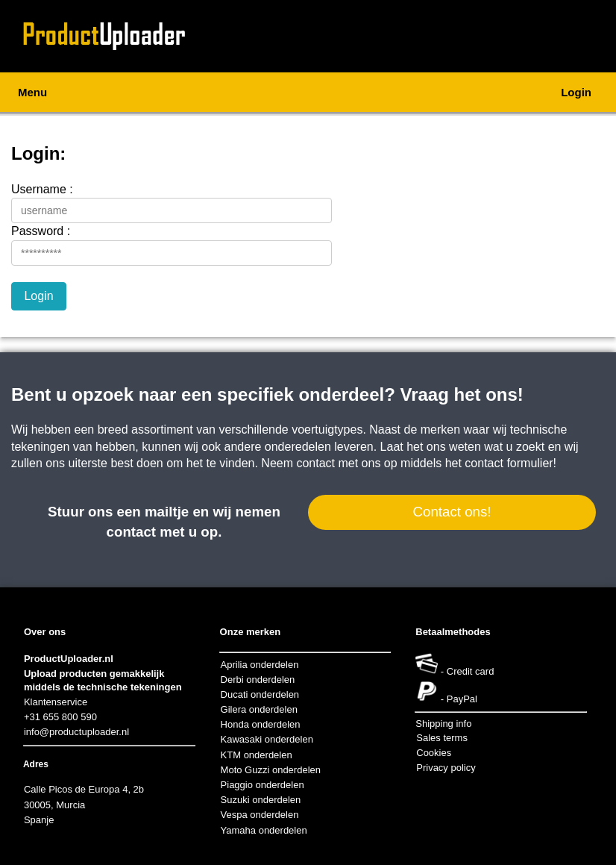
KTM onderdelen (257, 755)
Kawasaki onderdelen (267, 739)
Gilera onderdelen (259, 709)
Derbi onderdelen (258, 680)
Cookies (434, 753)
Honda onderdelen (261, 724)
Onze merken (251, 632)
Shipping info (443, 724)
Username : (42, 189)
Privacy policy (446, 768)
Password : (41, 231)
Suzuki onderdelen (261, 800)
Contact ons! (452, 512)
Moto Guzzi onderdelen (271, 770)
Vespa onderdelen (260, 815)
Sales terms (442, 738)
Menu (32, 92)
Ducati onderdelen (260, 694)
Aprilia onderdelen (260, 665)
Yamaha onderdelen (264, 830)
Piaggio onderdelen (263, 785)
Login (576, 92)
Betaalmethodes (453, 632)
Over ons (45, 632)
